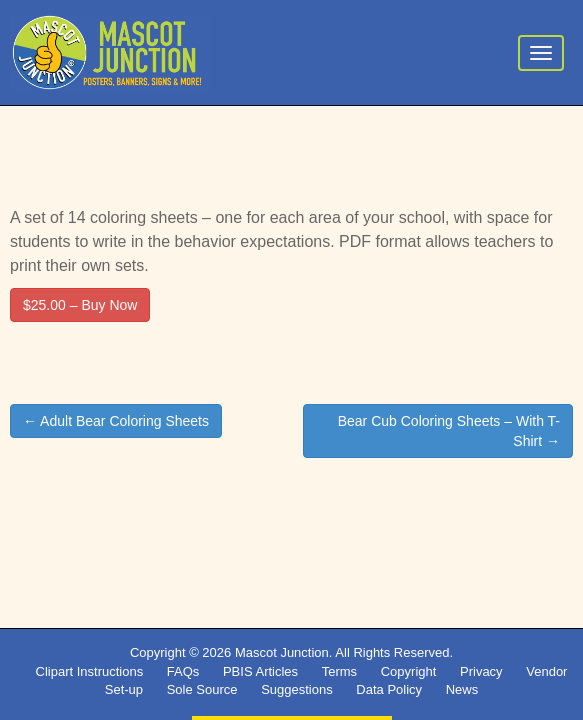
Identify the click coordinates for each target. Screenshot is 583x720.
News (462, 689)
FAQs (183, 671)
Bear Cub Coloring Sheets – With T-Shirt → (449, 431)
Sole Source (202, 689)
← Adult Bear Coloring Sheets (116, 421)
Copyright (409, 671)
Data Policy (389, 689)
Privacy (481, 671)
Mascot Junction (282, 652)
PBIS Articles (260, 671)
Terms (339, 671)
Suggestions (297, 689)
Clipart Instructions (90, 671)
